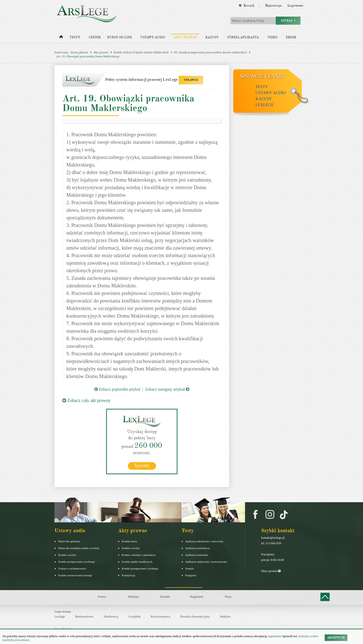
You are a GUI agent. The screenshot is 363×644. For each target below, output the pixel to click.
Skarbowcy (111, 616)
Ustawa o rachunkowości (72, 568)
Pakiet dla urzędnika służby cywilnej (79, 548)
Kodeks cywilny (67, 555)
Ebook (291, 37)
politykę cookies (309, 636)
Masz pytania (271, 571)
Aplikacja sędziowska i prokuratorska (206, 561)
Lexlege (60, 616)
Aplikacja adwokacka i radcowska (204, 541)
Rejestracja (274, 6)
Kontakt (165, 596)
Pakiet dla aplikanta (69, 541)
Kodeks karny (129, 541)
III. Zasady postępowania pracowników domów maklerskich (210, 52)
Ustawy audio (153, 37)
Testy (75, 37)
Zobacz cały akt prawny (86, 400)
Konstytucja (128, 575)
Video (272, 37)
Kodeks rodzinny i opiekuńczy (139, 555)
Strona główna (79, 52)
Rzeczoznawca (160, 616)
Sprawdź (142, 465)
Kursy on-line (119, 37)
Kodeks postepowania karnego (75, 575)
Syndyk (190, 568)
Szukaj (288, 21)
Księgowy (191, 575)
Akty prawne (185, 37)
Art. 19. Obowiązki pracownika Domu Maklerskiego (88, 56)
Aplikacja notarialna (197, 555)
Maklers (225, 616)
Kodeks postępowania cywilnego (77, 561)
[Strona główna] (61, 38)
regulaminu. (275, 636)
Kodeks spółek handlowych (137, 561)
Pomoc (102, 596)
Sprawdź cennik (262, 76)
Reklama (134, 596)
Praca (228, 596)
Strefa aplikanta (243, 37)
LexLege (265, 105)
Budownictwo (84, 616)
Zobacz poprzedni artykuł (117, 389)
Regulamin (197, 596)
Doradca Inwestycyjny (195, 616)
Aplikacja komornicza (198, 548)
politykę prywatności (17, 640)
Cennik (95, 37)
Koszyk (246, 6)
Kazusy (212, 37)
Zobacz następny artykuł (167, 389)
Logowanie (295, 6)
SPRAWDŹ (191, 80)
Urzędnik (134, 616)
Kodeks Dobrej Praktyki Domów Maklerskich (141, 52)
